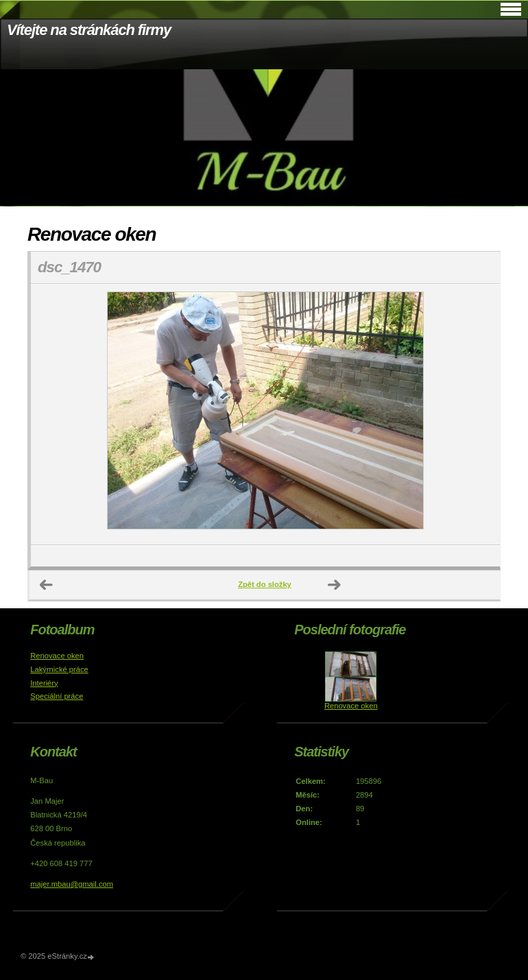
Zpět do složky (265, 584)
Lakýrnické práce (59, 669)
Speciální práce (57, 696)
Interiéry (44, 683)
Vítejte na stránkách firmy (89, 30)
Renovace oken (57, 656)
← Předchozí (47, 585)
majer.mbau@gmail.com (72, 884)
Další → (335, 585)
